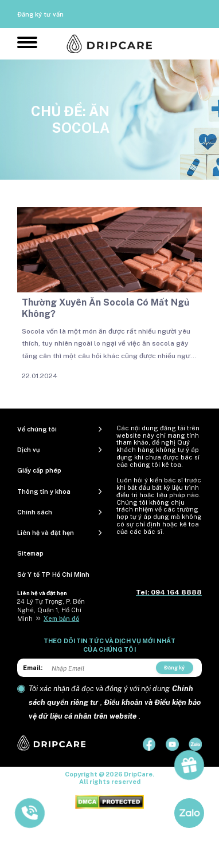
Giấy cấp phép (39, 470)
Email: (33, 668)
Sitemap (30, 553)
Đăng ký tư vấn (40, 14)
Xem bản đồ (61, 619)
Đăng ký (174, 667)
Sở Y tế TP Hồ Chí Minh (53, 574)
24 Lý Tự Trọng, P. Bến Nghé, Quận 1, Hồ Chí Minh (51, 610)
